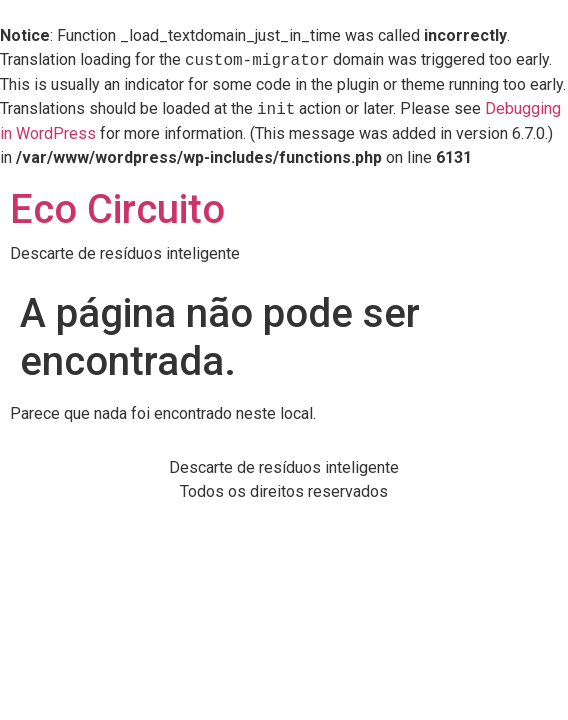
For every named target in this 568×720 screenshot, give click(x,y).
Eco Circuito (117, 209)
